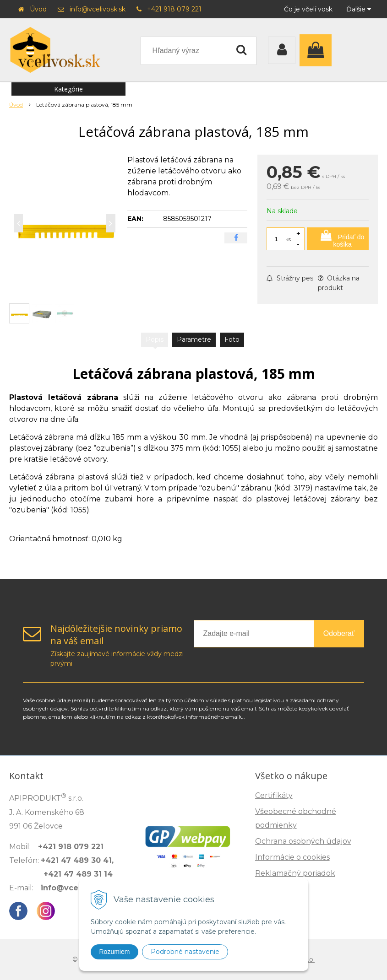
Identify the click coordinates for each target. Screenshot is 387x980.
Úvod (38, 9)
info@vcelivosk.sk (98, 9)
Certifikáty (274, 795)
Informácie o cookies (292, 857)
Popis (155, 339)
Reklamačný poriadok (295, 873)
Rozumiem (115, 952)
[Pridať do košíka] (338, 239)
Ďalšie (359, 9)
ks (288, 239)
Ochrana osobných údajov (303, 841)
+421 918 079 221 (174, 9)
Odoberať (339, 633)
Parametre (194, 339)
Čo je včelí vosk (308, 9)
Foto (232, 339)
